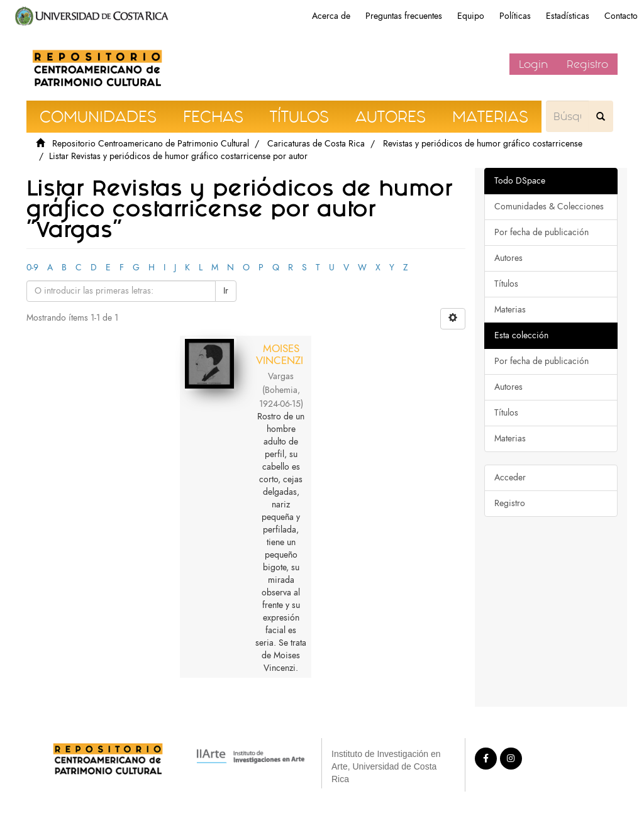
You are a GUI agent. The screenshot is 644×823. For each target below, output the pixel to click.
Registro (587, 64)
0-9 (32, 268)
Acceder (510, 478)
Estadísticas (568, 16)
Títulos (506, 284)
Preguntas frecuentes (404, 16)
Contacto (621, 16)
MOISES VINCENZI (280, 354)
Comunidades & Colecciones (549, 207)
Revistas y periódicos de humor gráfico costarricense (483, 144)
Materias (510, 310)
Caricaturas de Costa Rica (316, 144)
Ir (226, 291)
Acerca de (331, 16)
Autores (508, 258)
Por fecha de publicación (541, 232)
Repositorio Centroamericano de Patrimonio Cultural (151, 144)
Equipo (471, 16)
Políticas (515, 16)
